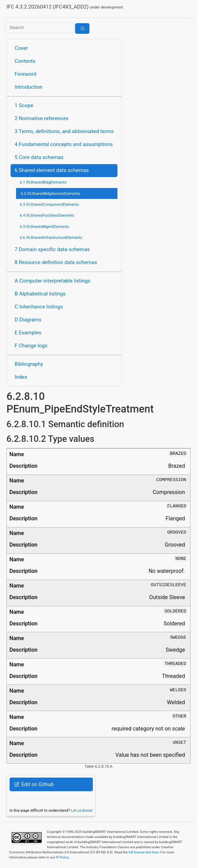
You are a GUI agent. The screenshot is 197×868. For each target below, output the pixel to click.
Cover (21, 48)
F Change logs (31, 346)
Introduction (29, 87)
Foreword (26, 74)
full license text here (144, 852)
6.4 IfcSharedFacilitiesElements (47, 215)
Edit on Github (34, 784)
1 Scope (24, 105)
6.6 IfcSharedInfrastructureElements (51, 237)
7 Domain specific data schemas (52, 249)
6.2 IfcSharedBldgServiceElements (51, 193)
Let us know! (82, 810)
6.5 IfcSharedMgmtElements (44, 227)
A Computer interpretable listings (53, 281)
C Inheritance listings (39, 307)
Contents (25, 61)
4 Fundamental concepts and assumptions (64, 144)
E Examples (28, 333)
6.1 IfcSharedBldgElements (43, 182)
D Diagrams (28, 320)
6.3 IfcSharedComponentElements (49, 204)
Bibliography (29, 364)
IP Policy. (63, 857)
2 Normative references (42, 118)
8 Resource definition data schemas (56, 262)
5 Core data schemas (39, 157)
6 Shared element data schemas (52, 170)
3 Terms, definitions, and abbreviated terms (64, 131)
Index (21, 377)
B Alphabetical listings (40, 294)
